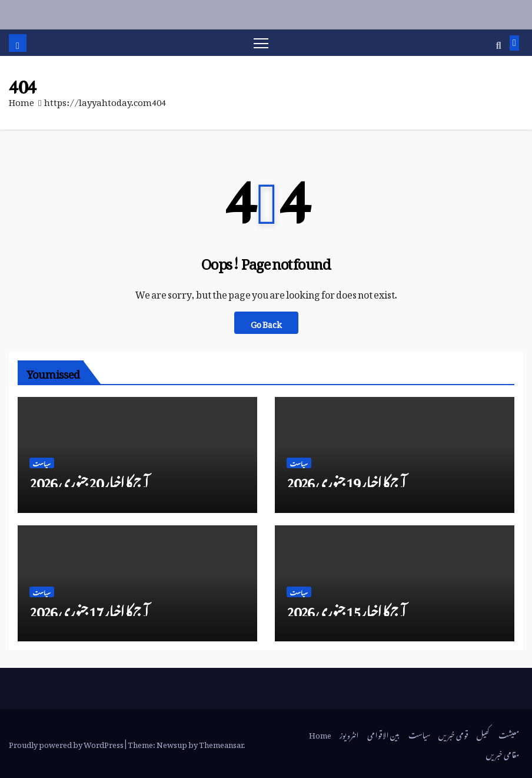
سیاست (42, 463)
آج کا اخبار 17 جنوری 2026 (89, 608)
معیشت (509, 734)
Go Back (266, 323)
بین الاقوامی (383, 734)
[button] (499, 43)
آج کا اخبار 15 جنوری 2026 (346, 608)
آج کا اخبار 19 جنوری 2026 (346, 479)
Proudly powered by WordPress (67, 743)
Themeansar (221, 743)
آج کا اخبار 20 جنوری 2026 (89, 479)
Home (21, 100)
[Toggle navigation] (261, 43)
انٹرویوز (349, 734)
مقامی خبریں (503, 753)
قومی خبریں (453, 734)
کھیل (483, 734)
